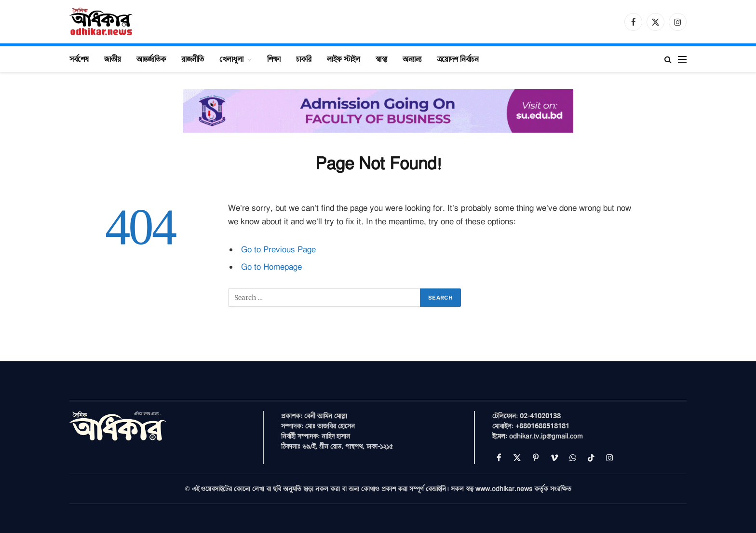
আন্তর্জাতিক (151, 59)
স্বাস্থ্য (381, 59)
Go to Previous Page (278, 250)
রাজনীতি (193, 59)
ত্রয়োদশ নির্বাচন (458, 59)
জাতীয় (113, 59)
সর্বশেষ (79, 59)
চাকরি (304, 59)
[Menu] (682, 59)
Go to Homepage (271, 267)
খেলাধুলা (231, 59)
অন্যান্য (412, 59)
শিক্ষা (274, 59)
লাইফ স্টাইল (344, 59)
